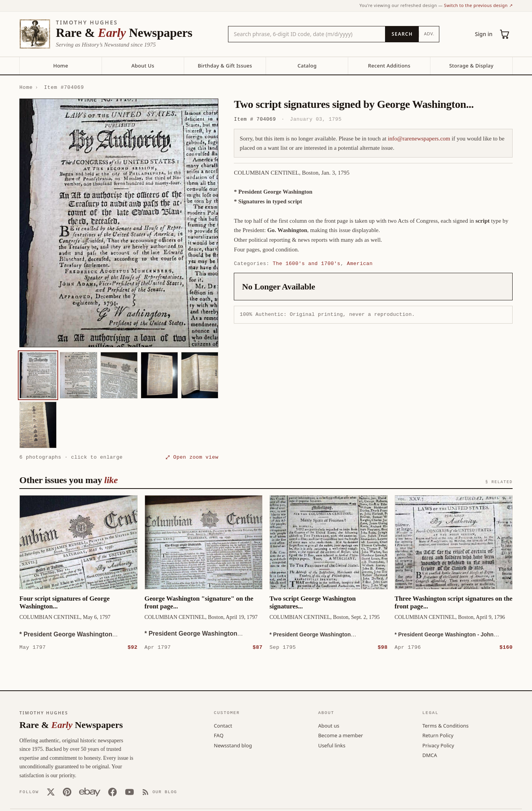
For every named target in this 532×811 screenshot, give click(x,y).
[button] (119, 223)
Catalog (307, 66)
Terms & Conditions (445, 725)
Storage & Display (471, 66)
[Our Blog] (160, 792)
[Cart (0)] (505, 34)
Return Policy (438, 735)
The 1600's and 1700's (307, 263)
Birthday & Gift (225, 66)
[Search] (402, 34)
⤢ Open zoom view (192, 457)
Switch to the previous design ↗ (478, 5)
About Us (143, 66)
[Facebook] (112, 792)
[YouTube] (130, 792)
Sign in (484, 34)
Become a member (340, 735)
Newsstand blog (233, 745)
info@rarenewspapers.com (419, 139)
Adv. (429, 34)
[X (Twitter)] (51, 792)
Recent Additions (389, 66)
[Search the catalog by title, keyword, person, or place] (307, 34)
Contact (223, 725)
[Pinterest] (67, 792)
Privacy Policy (438, 745)
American (360, 263)
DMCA (430, 755)
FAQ (219, 735)
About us (329, 725)
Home (60, 66)
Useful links (332, 745)
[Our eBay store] (90, 792)
